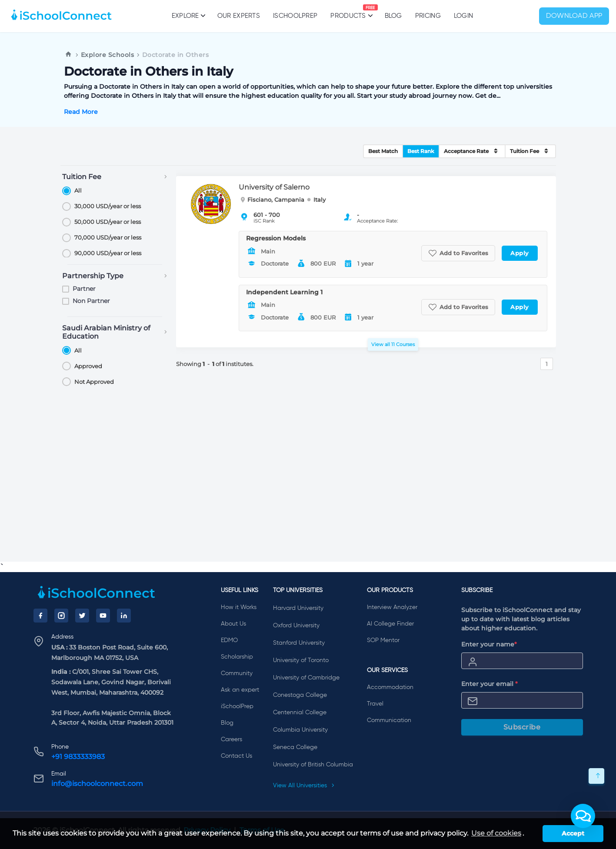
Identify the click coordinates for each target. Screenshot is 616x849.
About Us (233, 624)
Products (348, 12)
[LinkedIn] (124, 616)
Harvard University (298, 608)
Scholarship (237, 657)
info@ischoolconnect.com (97, 784)
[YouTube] (103, 616)
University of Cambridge (306, 678)
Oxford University (296, 626)
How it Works (239, 607)
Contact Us (236, 756)
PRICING (428, 16)
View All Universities (304, 786)
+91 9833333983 (78, 757)
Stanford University (299, 643)
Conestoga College (300, 695)
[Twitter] (82, 616)
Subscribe (522, 727)
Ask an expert (240, 690)
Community (237, 673)
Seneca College (295, 747)
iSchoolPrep (295, 16)
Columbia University (300, 730)
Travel (375, 704)
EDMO (229, 640)
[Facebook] (40, 616)
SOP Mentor (383, 640)
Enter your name (489, 644)
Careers (231, 739)
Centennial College (300, 712)
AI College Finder (390, 624)
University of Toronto (301, 660)
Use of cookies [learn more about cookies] (496, 833)
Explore (188, 16)
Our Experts (239, 16)
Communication (389, 720)
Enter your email (489, 684)
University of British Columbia (313, 765)
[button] (583, 816)
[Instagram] (61, 616)
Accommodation (390, 687)
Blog (393, 16)
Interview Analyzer (392, 607)
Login (464, 16)
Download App (574, 16)
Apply (520, 253)
